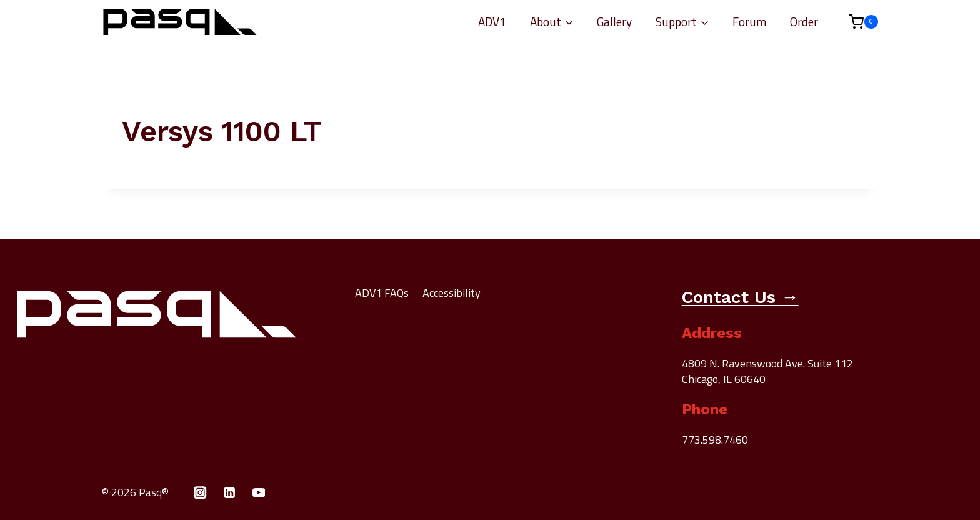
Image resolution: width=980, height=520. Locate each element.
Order (804, 22)
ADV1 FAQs (382, 293)
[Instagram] (200, 492)
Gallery (614, 22)
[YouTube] (259, 492)
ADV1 (492, 22)
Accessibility (452, 293)
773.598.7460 (715, 439)
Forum (749, 22)
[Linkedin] (230, 492)
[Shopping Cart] (857, 22)
